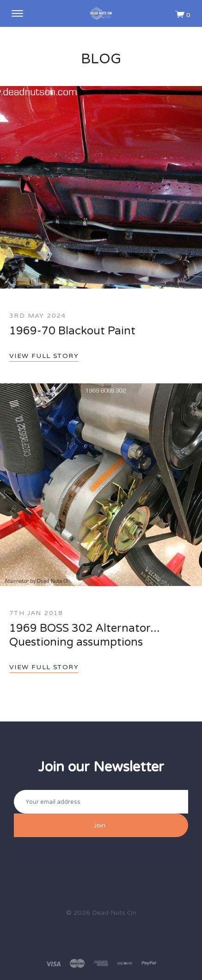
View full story (44, 356)
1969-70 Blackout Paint (72, 331)
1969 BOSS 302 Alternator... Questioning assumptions (85, 635)
